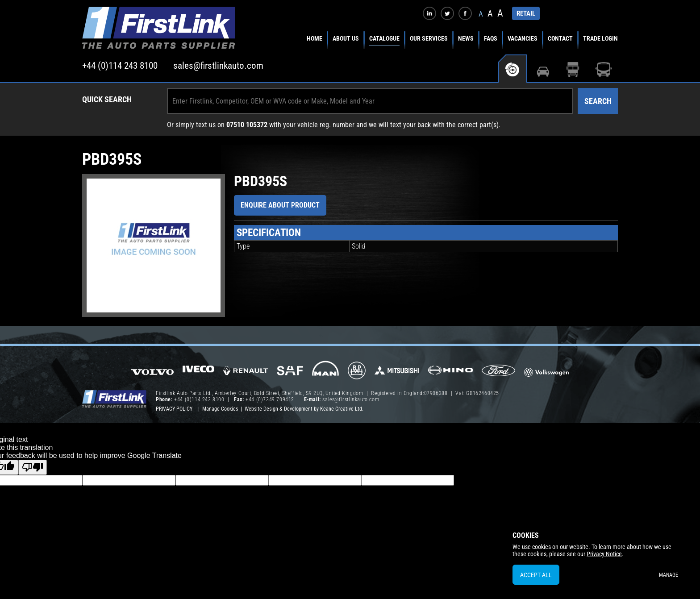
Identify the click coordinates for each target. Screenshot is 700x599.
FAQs (491, 38)
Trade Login (600, 38)
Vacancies (523, 38)
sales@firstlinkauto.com (218, 66)
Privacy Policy (174, 409)
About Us (346, 38)
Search (598, 101)
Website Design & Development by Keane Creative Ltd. (304, 409)
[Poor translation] (33, 467)
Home (315, 38)
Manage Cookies (220, 409)
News (466, 38)
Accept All (536, 575)
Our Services (429, 38)
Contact (560, 38)
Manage (669, 575)
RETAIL (526, 13)
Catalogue (384, 38)
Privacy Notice (604, 554)
